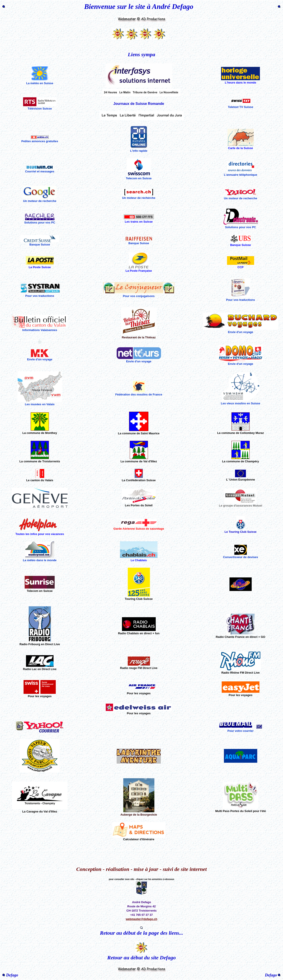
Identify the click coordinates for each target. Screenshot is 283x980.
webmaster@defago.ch (141, 919)
